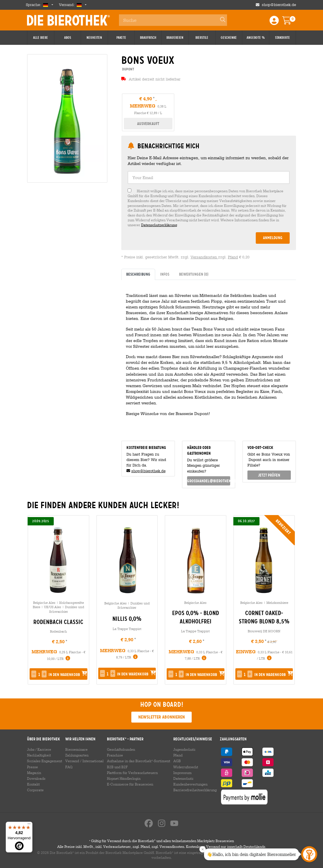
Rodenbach (58, 631)
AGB (177, 761)
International (93, 761)
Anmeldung (273, 238)
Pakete (121, 38)
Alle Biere (41, 38)
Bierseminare (76, 749)
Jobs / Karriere (39, 749)
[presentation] (289, 600)
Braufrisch (148, 38)
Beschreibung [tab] (138, 274)
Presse (32, 767)
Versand (72, 761)
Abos (68, 38)
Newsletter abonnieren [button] (161, 717)
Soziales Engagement (45, 761)
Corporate (35, 790)
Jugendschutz (184, 749)
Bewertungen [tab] (194, 274)
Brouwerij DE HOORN (264, 631)
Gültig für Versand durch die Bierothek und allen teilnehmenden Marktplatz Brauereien (161, 841)
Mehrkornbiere (277, 603)
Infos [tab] (165, 274)
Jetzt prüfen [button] (269, 475)
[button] (34, 674)
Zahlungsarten (77, 755)
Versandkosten (204, 257)
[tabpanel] (209, 358)
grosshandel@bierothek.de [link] (209, 481)
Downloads (36, 778)
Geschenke (229, 38)
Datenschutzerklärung (159, 225)
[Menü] (29, 825)
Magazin (34, 773)
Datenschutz (183, 778)
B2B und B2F (117, 767)
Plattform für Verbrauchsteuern (132, 773)
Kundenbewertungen (190, 784)
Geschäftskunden (121, 749)
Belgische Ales (44, 603)
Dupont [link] (128, 69)
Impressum (182, 773)
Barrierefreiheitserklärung (195, 790)
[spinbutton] (39, 675)
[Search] (220, 20)
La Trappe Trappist (127, 629)
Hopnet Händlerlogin (124, 778)
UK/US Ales (53, 607)
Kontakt (33, 784)
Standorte (282, 38)
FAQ (69, 767)
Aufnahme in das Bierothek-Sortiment (139, 761)
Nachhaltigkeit (39, 755)
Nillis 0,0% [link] (127, 619)
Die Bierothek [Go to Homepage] (68, 20)
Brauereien (175, 38)
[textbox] (209, 177)
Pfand (233, 257)
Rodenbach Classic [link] (58, 622)
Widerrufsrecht (186, 767)
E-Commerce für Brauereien (130, 784)
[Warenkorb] (291, 22)
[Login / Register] (274, 22)
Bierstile (202, 38)
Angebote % (256, 38)
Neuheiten (94, 38)
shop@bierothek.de (148, 471)
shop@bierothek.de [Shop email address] (279, 5)
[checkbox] (209, 208)
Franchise (115, 755)
